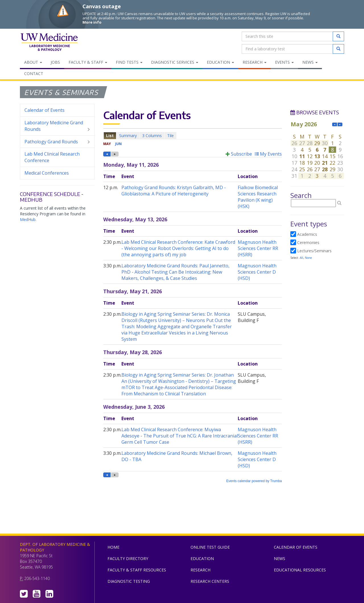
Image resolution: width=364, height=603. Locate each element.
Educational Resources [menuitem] (300, 570)
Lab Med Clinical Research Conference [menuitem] (52, 157)
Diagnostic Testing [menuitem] (129, 581)
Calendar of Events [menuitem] (45, 110)
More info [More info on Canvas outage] (92, 22)
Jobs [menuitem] (55, 62)
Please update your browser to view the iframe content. (193, 136)
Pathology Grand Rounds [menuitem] (57, 142)
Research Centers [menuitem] (210, 581)
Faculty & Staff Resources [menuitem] (137, 570)
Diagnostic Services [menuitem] (175, 62)
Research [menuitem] (255, 62)
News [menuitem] (310, 62)
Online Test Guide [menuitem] (210, 547)
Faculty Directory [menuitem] (128, 558)
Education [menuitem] (220, 62)
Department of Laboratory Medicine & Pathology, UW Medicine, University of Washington (49, 43)
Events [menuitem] (284, 62)
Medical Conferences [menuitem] (47, 173)
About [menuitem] (33, 62)
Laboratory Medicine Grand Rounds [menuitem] (57, 126)
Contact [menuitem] (34, 74)
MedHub (28, 219)
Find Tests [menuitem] (129, 62)
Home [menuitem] (113, 547)
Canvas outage (102, 6)
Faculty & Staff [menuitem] (88, 62)
